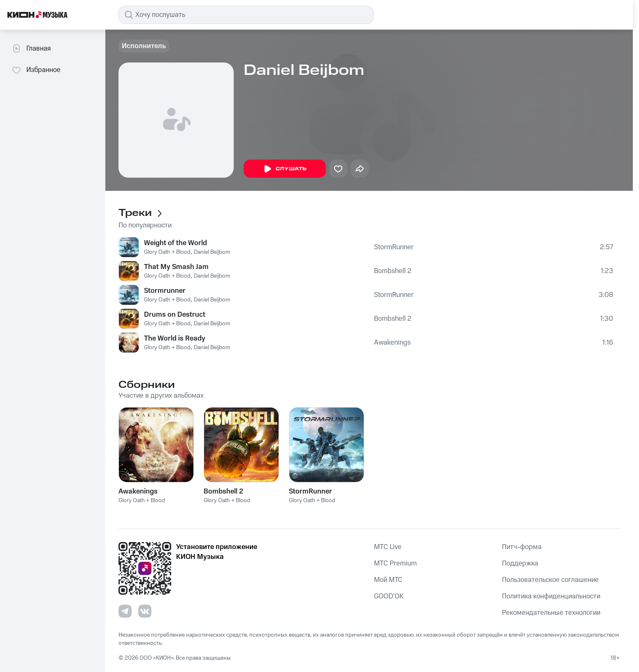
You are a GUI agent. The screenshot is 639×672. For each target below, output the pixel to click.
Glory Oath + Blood (167, 252)
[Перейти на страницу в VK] (145, 611)
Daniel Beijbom (212, 252)
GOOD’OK (389, 596)
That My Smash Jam (176, 267)
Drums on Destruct (175, 315)
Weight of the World (175, 243)
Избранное (36, 70)
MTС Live (388, 547)
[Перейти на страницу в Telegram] (125, 611)
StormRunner (394, 247)
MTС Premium (395, 563)
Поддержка (520, 563)
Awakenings (392, 343)
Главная (31, 49)
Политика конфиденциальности (551, 596)
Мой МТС (388, 580)
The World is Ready (175, 338)
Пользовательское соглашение (550, 580)
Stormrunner (165, 291)
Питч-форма (522, 547)
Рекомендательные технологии (551, 613)
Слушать (285, 169)
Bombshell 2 (393, 271)
